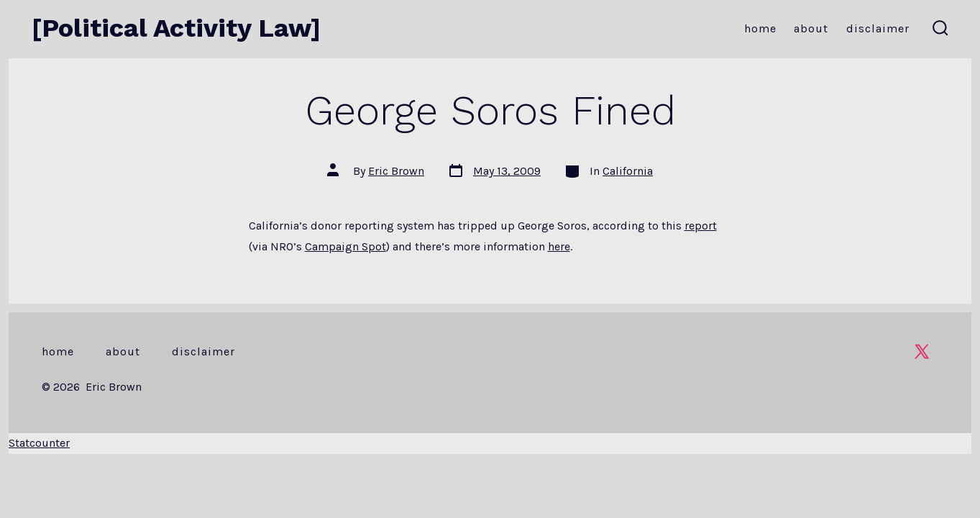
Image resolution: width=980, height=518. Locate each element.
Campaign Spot (345, 246)
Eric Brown (396, 171)
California (628, 171)
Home (760, 28)
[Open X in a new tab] (922, 351)
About (811, 28)
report (701, 226)
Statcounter (39, 443)
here (559, 246)
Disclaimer (878, 28)
